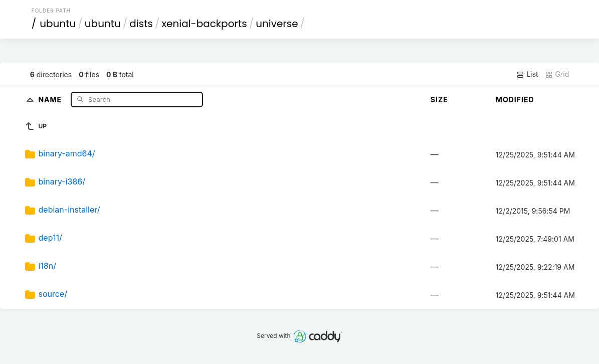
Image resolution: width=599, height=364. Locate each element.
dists (141, 24)
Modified (515, 100)
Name (51, 99)
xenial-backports (204, 24)
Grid (557, 74)
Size (439, 100)
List (527, 74)
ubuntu (58, 24)
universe (277, 24)
